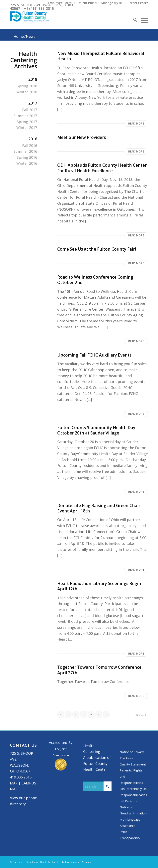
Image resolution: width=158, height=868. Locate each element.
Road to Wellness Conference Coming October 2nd (95, 280)
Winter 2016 (27, 163)
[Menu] (143, 20)
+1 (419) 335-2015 (39, 8)
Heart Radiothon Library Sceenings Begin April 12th (99, 586)
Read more (136, 124)
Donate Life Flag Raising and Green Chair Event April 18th (99, 508)
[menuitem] (60, 3)
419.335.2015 (21, 777)
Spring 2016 (27, 157)
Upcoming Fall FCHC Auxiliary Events (94, 355)
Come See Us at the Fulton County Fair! (97, 249)
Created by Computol (69, 862)
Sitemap (87, 862)
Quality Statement (133, 764)
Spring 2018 (27, 86)
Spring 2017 (27, 122)
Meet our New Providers (82, 137)
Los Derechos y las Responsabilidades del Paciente (133, 795)
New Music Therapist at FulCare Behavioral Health (101, 56)
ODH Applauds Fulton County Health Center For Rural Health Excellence (102, 168)
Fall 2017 (30, 110)
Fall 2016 (30, 145)
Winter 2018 (27, 92)
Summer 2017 (25, 116)
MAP (14, 783)
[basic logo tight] (29, 20)
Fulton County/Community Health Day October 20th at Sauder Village (96, 430)
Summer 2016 (25, 151)
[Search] (133, 20)
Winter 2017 (27, 128)
